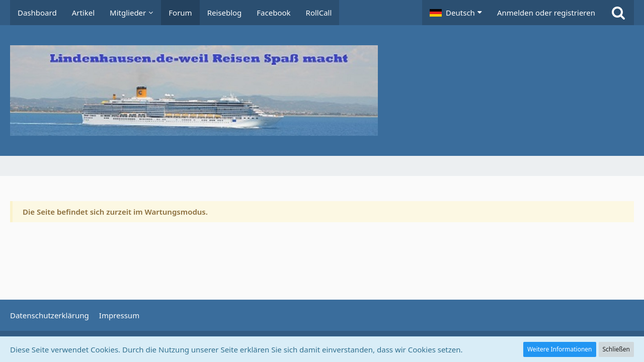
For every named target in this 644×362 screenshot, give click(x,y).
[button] (456, 13)
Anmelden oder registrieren (546, 13)
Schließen (616, 349)
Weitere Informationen (560, 349)
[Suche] (618, 13)
